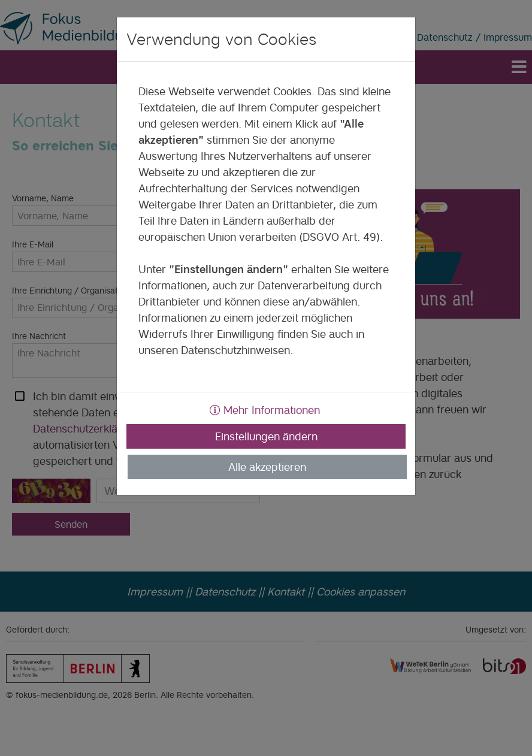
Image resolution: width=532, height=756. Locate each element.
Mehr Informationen (265, 410)
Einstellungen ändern (266, 436)
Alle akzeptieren (267, 467)
